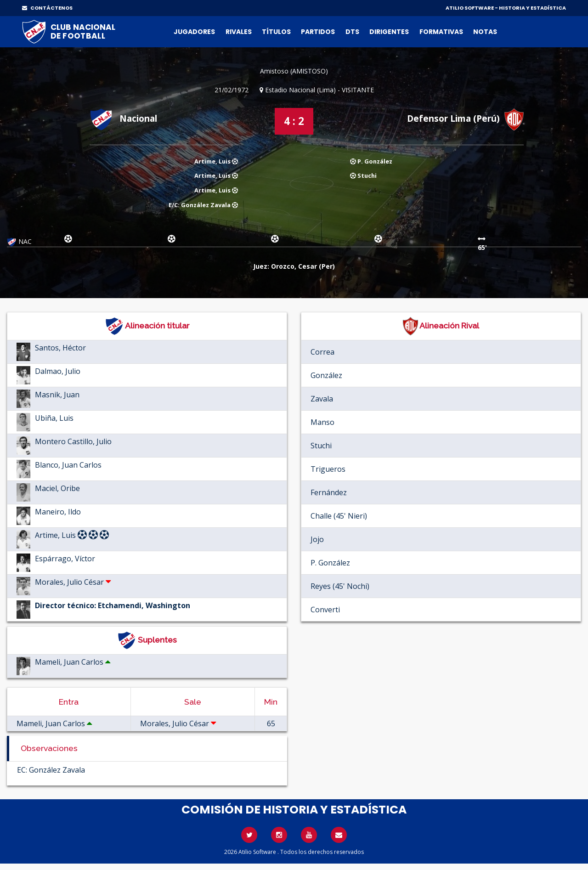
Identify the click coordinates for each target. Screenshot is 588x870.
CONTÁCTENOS (47, 8)
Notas (485, 32)
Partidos (318, 32)
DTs (352, 32)
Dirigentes (389, 32)
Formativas (441, 32)
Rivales (239, 32)
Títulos (276, 32)
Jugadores (194, 32)
